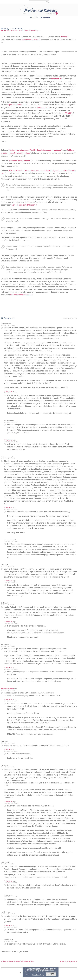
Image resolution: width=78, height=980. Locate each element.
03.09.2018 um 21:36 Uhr (8, 459)
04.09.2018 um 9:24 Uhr (11, 393)
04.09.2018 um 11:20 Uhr (8, 646)
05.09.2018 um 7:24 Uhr (8, 767)
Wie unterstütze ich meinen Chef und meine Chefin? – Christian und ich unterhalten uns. (29, 961)
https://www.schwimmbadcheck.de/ (19, 615)
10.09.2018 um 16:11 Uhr (8, 914)
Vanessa (9, 391)
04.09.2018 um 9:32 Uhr (11, 509)
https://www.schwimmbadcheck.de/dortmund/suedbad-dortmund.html (36, 633)
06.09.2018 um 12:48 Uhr (8, 864)
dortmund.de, (42, 108)
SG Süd (68, 113)
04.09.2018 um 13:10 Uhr (8, 690)
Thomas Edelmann (7, 689)
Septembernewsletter (30, 40)
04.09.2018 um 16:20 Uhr (11, 542)
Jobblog (64, 37)
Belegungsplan (57, 78)
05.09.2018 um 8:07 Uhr (11, 422)
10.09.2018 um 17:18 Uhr (11, 927)
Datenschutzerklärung (38, 975)
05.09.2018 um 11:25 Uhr (11, 803)
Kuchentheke (45, 17)
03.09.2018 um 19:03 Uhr (8, 325)
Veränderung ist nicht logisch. (24, 205)
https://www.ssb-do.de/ (59, 746)
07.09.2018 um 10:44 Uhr (11, 897)
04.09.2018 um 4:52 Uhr (8, 566)
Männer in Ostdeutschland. (19, 160)
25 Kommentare (13, 31)
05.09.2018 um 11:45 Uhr (11, 669)
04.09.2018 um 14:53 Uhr (8, 743)
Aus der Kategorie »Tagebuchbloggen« (30, 31)
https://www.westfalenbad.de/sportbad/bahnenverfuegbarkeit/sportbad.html (35, 877)
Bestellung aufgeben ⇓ (70, 318)
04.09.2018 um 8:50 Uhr (8, 605)
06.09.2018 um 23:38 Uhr (11, 883)
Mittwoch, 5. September (69, 961)
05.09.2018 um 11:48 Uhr (11, 623)
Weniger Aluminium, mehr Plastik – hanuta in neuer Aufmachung (35, 150)
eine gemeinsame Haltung (21, 295)
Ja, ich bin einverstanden (51, 974)
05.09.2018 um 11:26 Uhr (11, 751)
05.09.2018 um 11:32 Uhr (11, 701)
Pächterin (34, 17)
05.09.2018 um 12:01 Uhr (11, 442)
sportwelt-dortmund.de (18, 105)
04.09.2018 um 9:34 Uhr (11, 582)
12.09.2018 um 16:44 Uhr (11, 941)
